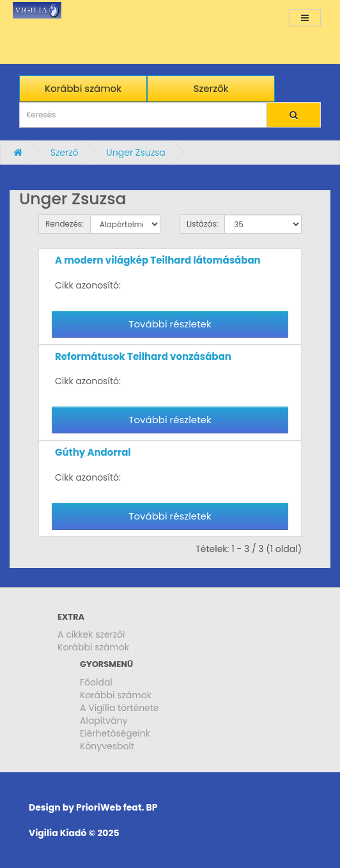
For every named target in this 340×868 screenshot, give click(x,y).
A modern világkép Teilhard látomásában (158, 260)
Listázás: (202, 224)
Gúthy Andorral (93, 452)
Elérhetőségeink (115, 733)
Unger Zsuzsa (136, 153)
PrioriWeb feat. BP (117, 807)
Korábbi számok (93, 647)
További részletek (170, 324)
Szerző (65, 153)
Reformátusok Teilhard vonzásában (143, 356)
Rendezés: (65, 224)
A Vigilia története (120, 708)
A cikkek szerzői (91, 634)
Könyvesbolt (107, 746)
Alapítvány (104, 721)
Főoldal (96, 682)
